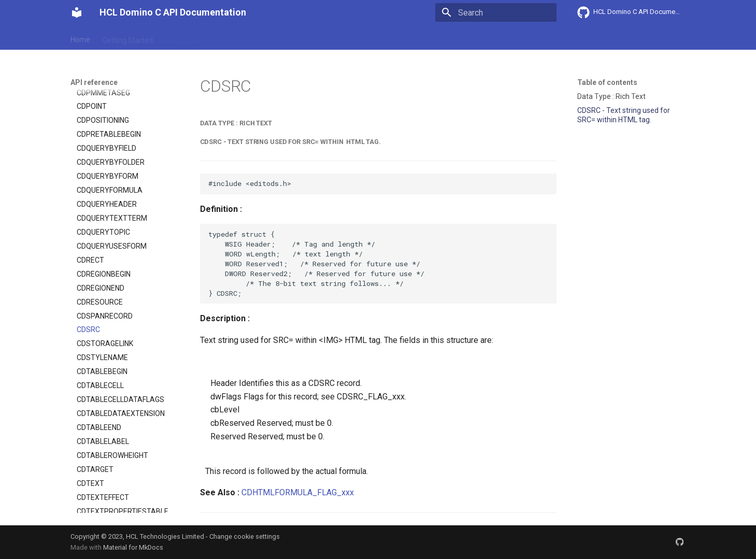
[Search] (496, 12)
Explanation (232, 38)
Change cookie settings (245, 536)
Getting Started (128, 38)
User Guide (183, 38)
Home (80, 38)
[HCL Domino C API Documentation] (77, 12)
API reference (287, 38)
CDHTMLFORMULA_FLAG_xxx (298, 492)
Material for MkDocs (133, 547)
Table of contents (607, 82)
